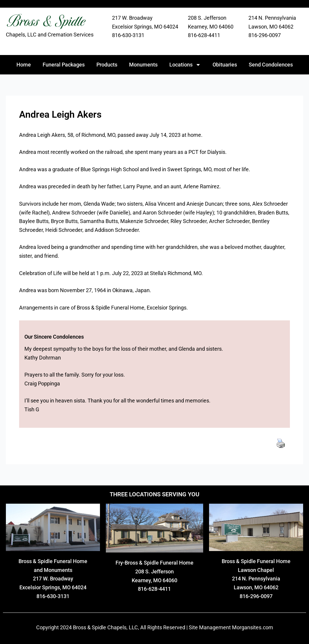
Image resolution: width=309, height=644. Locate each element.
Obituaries (225, 65)
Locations (185, 65)
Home (24, 65)
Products (107, 65)
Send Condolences (271, 65)
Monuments (143, 65)
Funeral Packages (64, 65)
